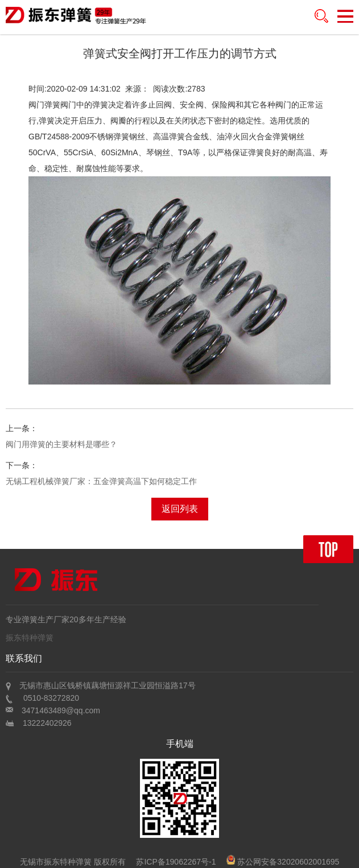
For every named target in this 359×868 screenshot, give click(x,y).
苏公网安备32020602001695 (283, 862)
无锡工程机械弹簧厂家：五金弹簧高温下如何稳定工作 (101, 481)
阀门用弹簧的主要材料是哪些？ (61, 444)
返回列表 (180, 509)
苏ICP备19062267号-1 (176, 862)
